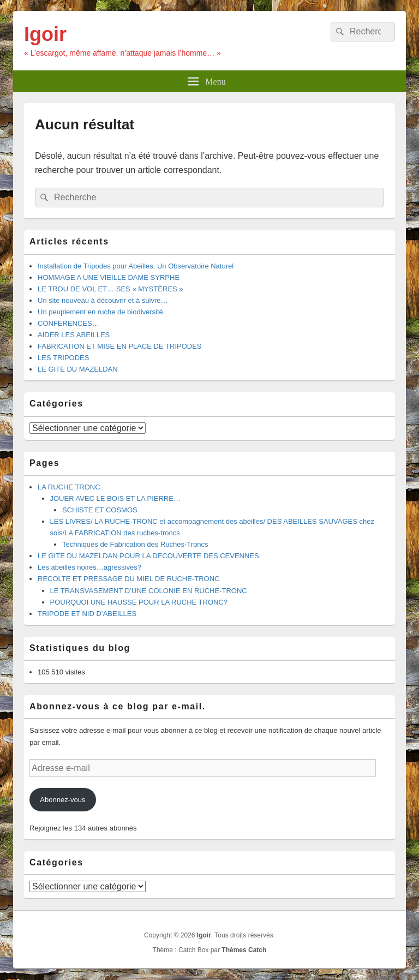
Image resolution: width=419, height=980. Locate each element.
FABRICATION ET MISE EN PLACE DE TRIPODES (120, 346)
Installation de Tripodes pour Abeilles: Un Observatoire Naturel (136, 266)
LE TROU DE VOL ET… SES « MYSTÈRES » (110, 289)
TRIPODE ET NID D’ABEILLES (87, 614)
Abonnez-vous (62, 800)
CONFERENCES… (68, 323)
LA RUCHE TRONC (69, 487)
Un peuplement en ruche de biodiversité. (101, 312)
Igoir (45, 34)
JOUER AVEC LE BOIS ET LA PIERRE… (115, 498)
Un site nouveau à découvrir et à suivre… (103, 300)
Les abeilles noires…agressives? (89, 567)
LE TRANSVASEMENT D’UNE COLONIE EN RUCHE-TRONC (149, 591)
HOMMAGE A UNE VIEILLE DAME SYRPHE (109, 277)
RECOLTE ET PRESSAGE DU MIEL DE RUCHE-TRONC (128, 579)
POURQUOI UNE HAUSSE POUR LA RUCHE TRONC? (139, 602)
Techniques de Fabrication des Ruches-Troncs (135, 544)
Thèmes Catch (244, 950)
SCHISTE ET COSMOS (100, 510)
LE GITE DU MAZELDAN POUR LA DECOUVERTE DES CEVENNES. (149, 556)
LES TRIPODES (63, 358)
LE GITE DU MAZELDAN (78, 369)
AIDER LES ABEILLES (74, 335)
